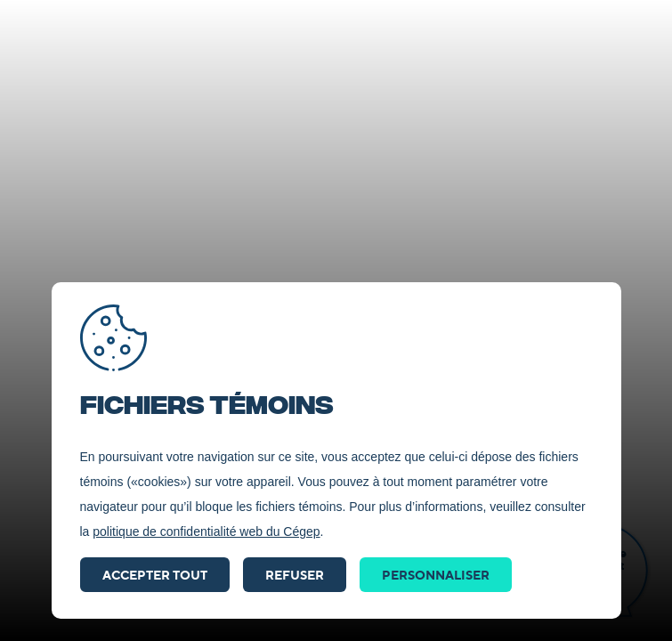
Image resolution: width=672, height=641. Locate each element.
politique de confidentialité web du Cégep (206, 531)
